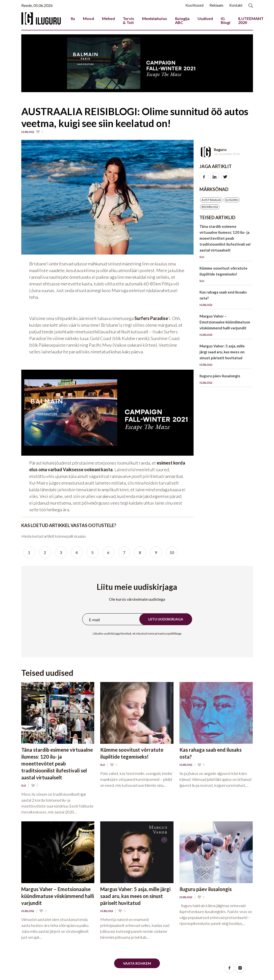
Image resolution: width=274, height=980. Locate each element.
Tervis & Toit (128, 20)
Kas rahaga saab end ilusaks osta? (226, 299)
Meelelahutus (155, 18)
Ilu (73, 18)
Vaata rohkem (137, 963)
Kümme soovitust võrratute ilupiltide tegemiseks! (226, 275)
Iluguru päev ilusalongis (226, 380)
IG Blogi (225, 20)
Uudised (205, 18)
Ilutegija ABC (182, 20)
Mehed (108, 18)
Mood (88, 18)
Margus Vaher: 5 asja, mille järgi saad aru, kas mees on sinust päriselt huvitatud (226, 356)
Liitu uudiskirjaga (166, 619)
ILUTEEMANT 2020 (251, 20)
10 (172, 552)
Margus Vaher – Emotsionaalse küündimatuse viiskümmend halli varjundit (226, 326)
